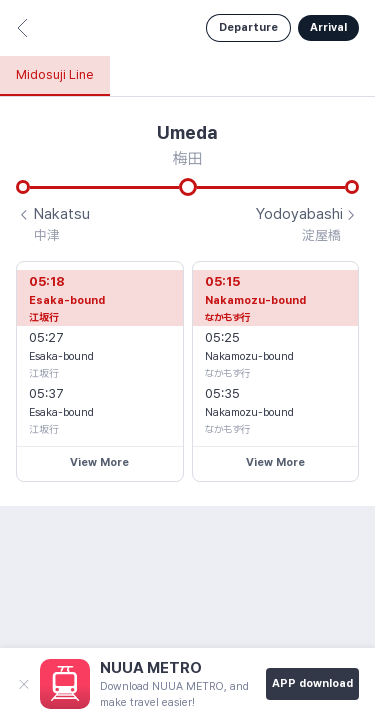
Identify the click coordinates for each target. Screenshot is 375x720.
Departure (248, 27)
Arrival (328, 27)
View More (99, 462)
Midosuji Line (55, 74)
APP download (312, 683)
